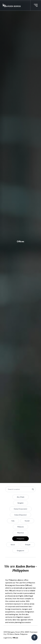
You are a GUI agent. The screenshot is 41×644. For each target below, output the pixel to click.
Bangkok (21, 503)
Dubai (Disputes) (20, 515)
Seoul (13, 545)
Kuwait (27, 521)
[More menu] (36, 5)
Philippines (20, 539)
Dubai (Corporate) (20, 509)
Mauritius (21, 533)
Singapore (20, 551)
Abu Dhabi (21, 497)
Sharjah (28, 545)
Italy (13, 521)
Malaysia (20, 527)
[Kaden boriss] (12, 5)
